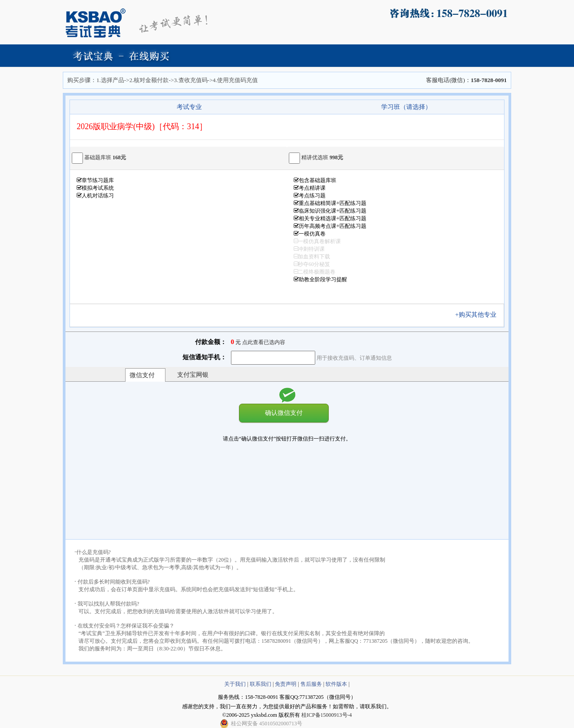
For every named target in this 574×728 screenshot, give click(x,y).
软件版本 (336, 684)
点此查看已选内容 (264, 342)
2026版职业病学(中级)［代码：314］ (142, 126)
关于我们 (235, 684)
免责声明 (286, 684)
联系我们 (261, 684)
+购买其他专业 (479, 315)
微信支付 (142, 375)
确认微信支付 (284, 413)
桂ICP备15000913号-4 (327, 715)
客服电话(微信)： (466, 80)
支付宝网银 (193, 375)
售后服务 (311, 684)
